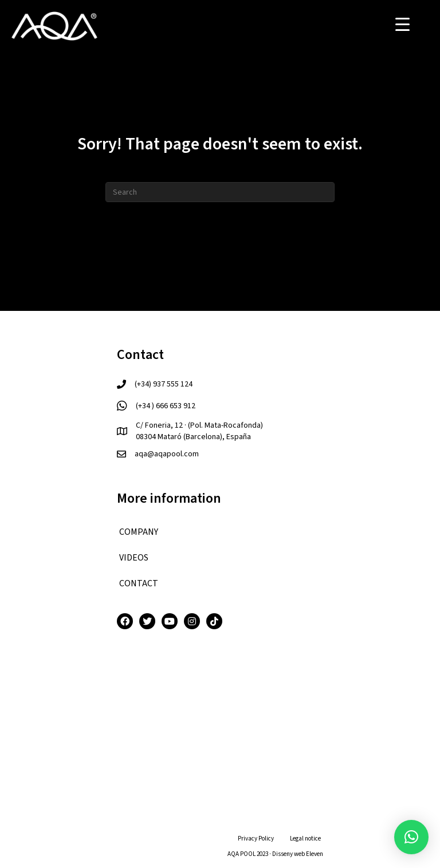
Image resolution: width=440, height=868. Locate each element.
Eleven (315, 854)
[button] (411, 837)
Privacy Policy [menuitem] (256, 839)
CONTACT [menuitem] (139, 583)
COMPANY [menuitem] (139, 532)
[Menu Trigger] (402, 24)
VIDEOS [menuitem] (134, 558)
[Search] (220, 192)
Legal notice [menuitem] (305, 839)
